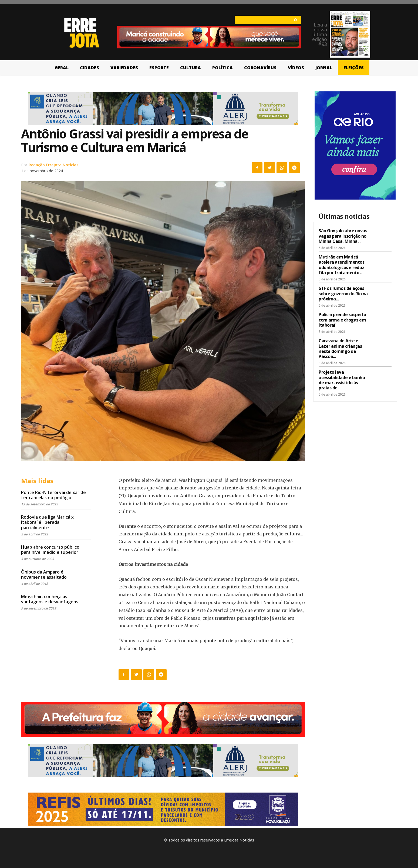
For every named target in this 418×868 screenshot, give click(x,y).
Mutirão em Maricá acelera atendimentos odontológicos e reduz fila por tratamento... (341, 265)
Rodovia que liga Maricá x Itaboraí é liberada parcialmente (47, 522)
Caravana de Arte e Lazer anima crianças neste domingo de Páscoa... (340, 349)
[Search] (296, 20)
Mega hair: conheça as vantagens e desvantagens (50, 599)
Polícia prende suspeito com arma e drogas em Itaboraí (342, 320)
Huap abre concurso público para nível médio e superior (50, 550)
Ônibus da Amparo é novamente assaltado (44, 574)
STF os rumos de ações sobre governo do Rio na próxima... (343, 293)
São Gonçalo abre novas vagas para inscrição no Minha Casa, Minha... (343, 236)
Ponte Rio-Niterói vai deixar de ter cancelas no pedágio (53, 495)
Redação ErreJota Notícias (53, 165)
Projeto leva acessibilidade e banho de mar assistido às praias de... (342, 380)
